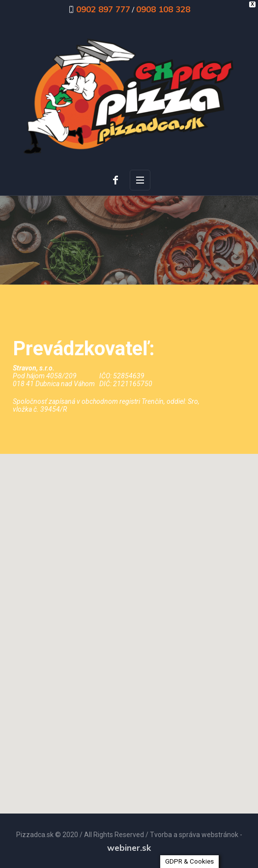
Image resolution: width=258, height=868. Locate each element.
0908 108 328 (163, 9)
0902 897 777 (103, 9)
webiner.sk (129, 848)
